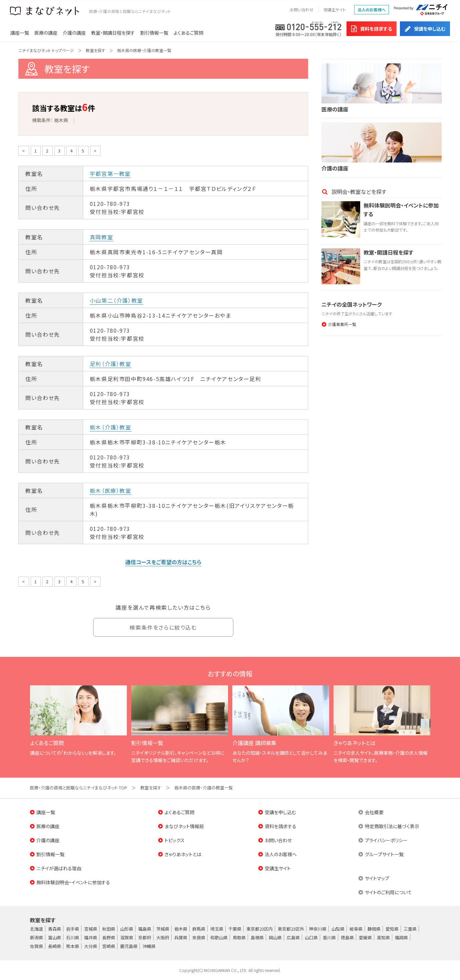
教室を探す (95, 50)
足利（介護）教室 (111, 364)
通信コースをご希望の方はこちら (163, 562)
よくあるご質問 (188, 33)
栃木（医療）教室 (111, 491)
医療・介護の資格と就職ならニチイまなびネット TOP (78, 788)
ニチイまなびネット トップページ (46, 50)
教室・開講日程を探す (113, 33)
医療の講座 (46, 33)
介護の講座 (74, 33)
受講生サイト (335, 10)
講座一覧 (20, 33)
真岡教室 (101, 237)
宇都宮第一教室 (110, 174)
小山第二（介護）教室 (117, 300)
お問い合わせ (302, 10)
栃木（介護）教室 (111, 427)
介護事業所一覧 (342, 324)
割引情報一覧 (154, 33)
